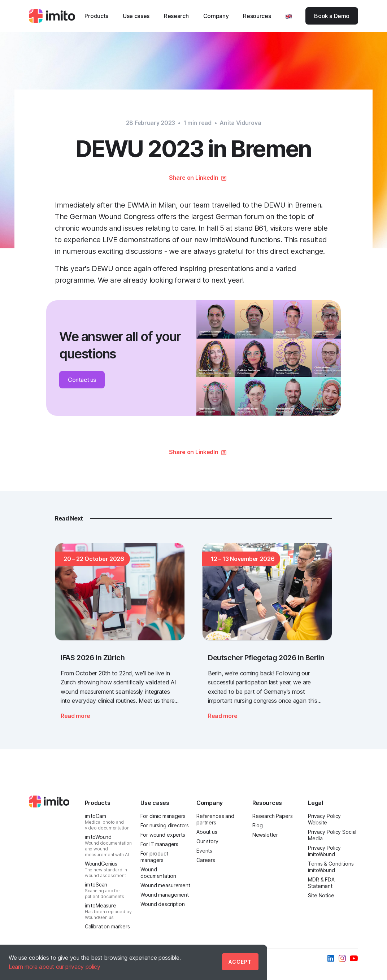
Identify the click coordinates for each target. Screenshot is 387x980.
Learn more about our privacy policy (55, 967)
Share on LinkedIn (194, 178)
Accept (240, 962)
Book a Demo (332, 16)
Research (176, 16)
